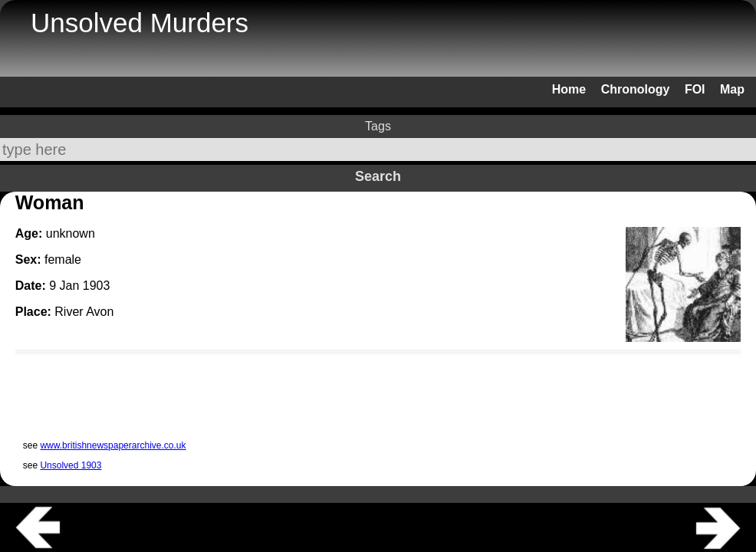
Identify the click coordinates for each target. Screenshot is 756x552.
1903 (97, 286)
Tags (378, 126)
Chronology (636, 89)
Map (732, 89)
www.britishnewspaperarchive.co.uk (113, 445)
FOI (695, 89)
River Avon (84, 312)
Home (569, 89)
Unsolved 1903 (71, 465)
